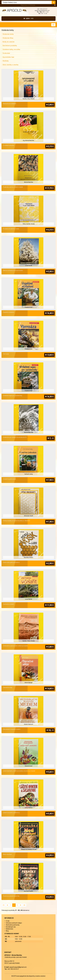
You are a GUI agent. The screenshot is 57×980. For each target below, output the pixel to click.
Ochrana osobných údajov (14, 923)
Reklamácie (9, 929)
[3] (24, 905)
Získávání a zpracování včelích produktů (15, 646)
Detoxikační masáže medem (12, 729)
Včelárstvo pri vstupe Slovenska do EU (15, 437)
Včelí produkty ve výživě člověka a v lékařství (16, 521)
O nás (8, 921)
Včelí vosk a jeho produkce (11, 562)
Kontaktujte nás (11, 927)
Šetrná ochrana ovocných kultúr (13, 270)
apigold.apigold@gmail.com (42, 11)
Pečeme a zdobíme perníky (11, 896)
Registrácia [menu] (24, 5)
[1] (4, 905)
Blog (7, 931)
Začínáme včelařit (8, 604)
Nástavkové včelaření (10, 104)
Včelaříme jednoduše (9, 479)
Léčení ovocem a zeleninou (11, 813)
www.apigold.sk (22, 976)
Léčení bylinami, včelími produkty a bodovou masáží (19, 771)
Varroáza (6, 354)
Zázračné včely (8, 687)
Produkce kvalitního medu (11, 229)
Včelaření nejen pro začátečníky (13, 396)
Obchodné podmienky (13, 925)
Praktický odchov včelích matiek (13, 187)
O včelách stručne (8, 145)
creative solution (40, 976)
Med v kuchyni (7, 854)
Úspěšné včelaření (9, 312)
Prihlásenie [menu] (32, 5)
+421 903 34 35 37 (42, 9)
